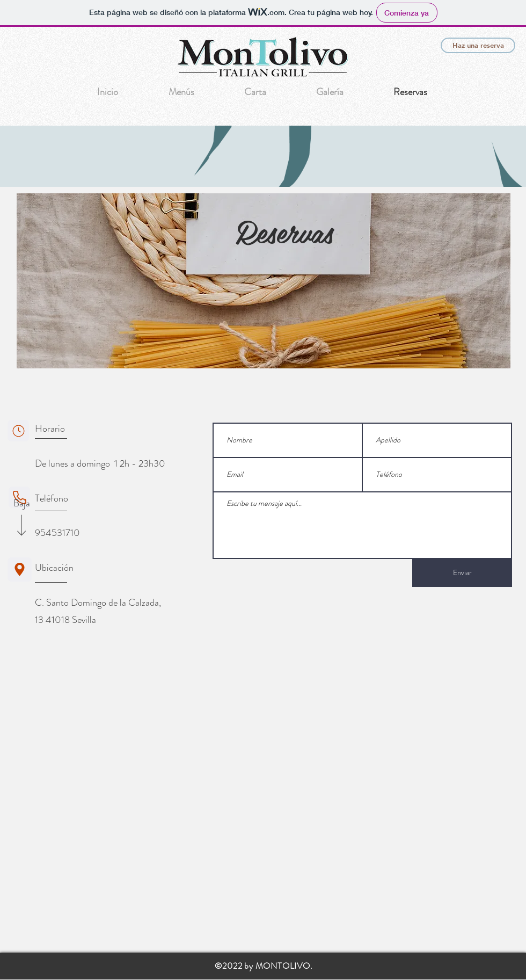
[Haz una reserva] (478, 45)
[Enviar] (462, 573)
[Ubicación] (20, 569)
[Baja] (21, 504)
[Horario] (18, 431)
